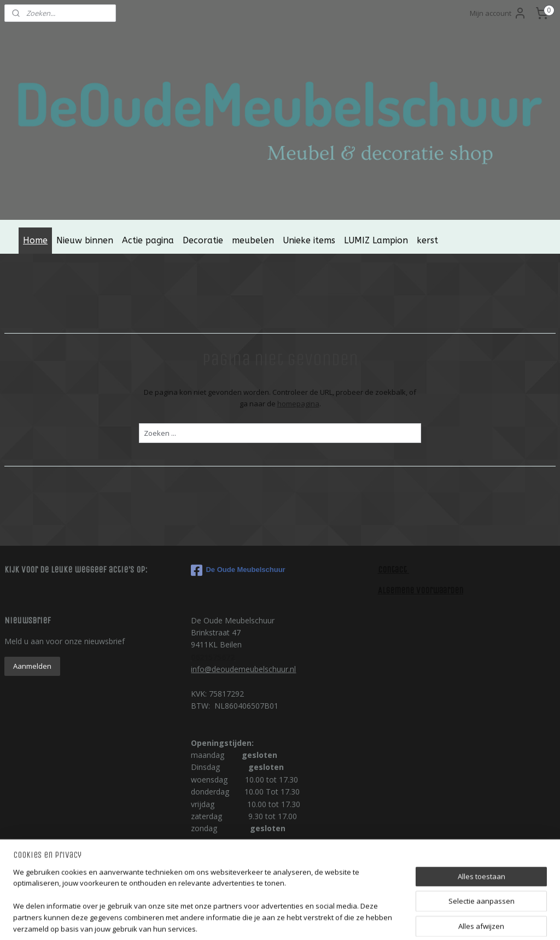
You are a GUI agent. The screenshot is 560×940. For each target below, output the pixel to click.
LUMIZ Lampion (376, 240)
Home (35, 240)
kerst (427, 240)
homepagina (298, 403)
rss (275, 920)
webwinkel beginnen (317, 920)
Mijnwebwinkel (412, 920)
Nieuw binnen (85, 240)
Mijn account (498, 13)
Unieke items (309, 240)
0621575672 (213, 657)
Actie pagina (148, 240)
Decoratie (203, 240)
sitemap (252, 920)
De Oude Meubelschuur (238, 570)
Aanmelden (32, 666)
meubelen (253, 240)
